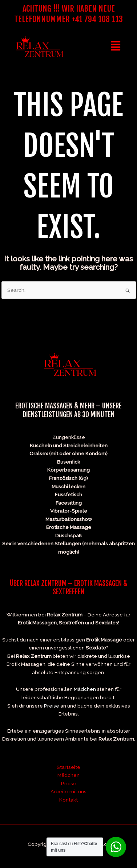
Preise (52, 706)
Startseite (68, 767)
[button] (116, 46)
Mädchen (85, 689)
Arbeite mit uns (68, 791)
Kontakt (68, 800)
